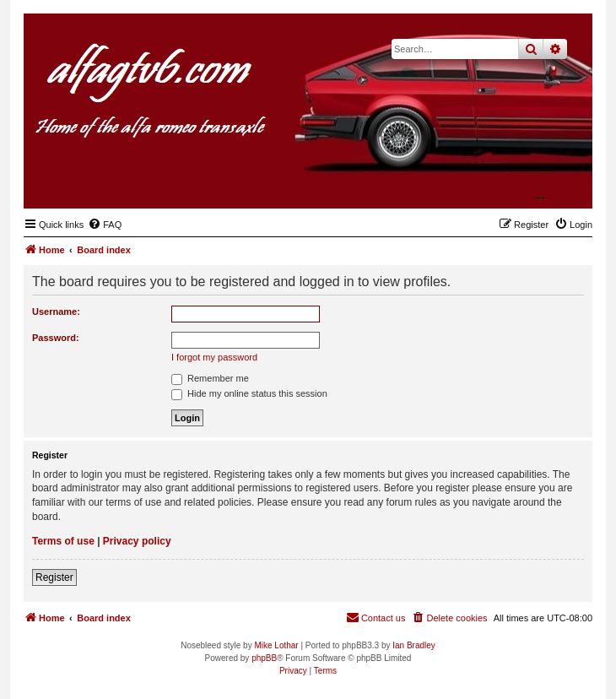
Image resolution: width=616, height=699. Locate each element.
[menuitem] (105, 225)
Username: (56, 312)
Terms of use (63, 541)
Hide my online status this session (249, 393)
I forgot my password (214, 357)
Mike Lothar (276, 645)
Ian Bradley (414, 645)
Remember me (210, 378)
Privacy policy (137, 541)
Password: (56, 338)
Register (54, 577)
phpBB (264, 658)
